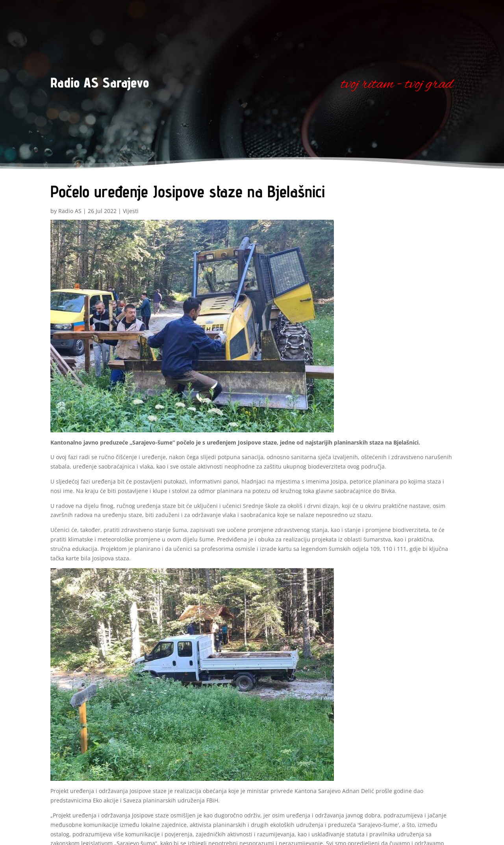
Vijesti (131, 211)
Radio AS (70, 211)
